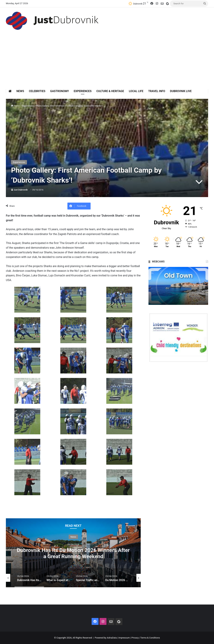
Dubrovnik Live (181, 91)
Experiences (83, 91)
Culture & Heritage (110, 91)
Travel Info (157, 91)
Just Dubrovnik (21, 190)
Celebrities (37, 91)
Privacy (135, 638)
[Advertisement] (107, 63)
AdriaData (112, 638)
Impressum (124, 638)
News (20, 91)
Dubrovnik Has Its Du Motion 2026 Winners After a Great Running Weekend (73, 553)
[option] (73, 553)
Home (15, 106)
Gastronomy (59, 91)
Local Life (136, 91)
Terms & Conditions (150, 638)
